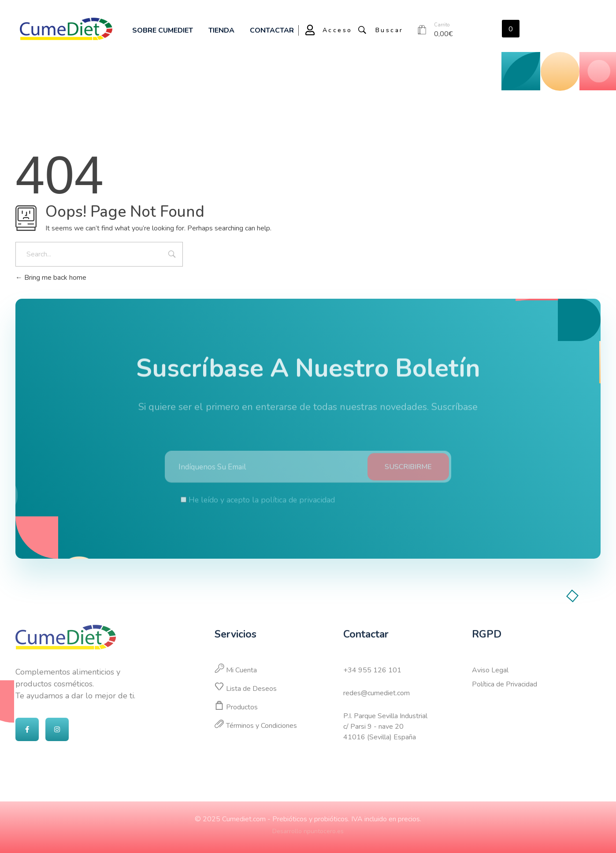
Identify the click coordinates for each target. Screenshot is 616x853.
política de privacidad (298, 506)
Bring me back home (51, 278)
